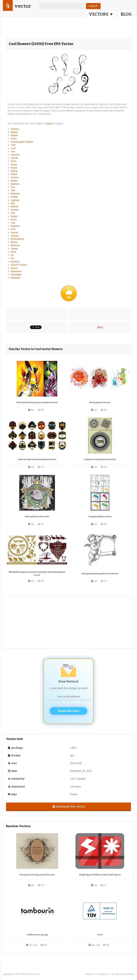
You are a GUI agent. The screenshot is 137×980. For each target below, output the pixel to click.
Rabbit (14, 197)
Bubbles (15, 184)
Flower (14, 132)
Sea (13, 190)
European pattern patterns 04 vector (100, 574)
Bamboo (15, 262)
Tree (13, 145)
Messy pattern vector (100, 402)
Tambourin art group (37, 935)
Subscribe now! (68, 711)
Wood (14, 168)
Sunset (14, 232)
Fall (13, 213)
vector (23, 6)
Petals (14, 216)
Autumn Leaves (19, 265)
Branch (15, 207)
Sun (13, 152)
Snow (14, 139)
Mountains (16, 271)
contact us (103, 974)
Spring (14, 171)
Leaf (13, 148)
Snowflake (16, 274)
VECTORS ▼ (101, 14)
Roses (14, 242)
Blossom (15, 245)
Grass (14, 165)
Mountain (16, 278)
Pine (13, 229)
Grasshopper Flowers (22, 142)
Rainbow (15, 194)
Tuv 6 (100, 935)
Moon (14, 220)
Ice (12, 258)
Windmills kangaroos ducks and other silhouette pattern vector (37, 574)
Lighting (15, 200)
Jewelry (15, 236)
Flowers (15, 129)
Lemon (14, 268)
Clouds (14, 158)
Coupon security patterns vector (100, 459)
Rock (14, 252)
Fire (13, 187)
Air (12, 255)
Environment (17, 239)
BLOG (126, 14)
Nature (50, 123)
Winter (14, 181)
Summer (15, 155)
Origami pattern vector (100, 517)
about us (90, 974)
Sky (13, 203)
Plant (14, 161)
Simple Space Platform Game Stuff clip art (100, 875)
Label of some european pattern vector (37, 459)
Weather (15, 226)
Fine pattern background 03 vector (37, 875)
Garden (15, 210)
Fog (13, 223)
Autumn (15, 177)
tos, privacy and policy (123, 974)
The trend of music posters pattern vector (37, 402)
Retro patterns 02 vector (37, 517)
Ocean (14, 249)
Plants (14, 174)
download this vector (68, 806)
